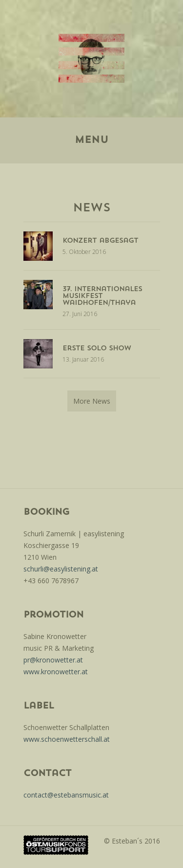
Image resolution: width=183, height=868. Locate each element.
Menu (91, 140)
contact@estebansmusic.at (66, 795)
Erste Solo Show (97, 349)
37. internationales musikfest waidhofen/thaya (102, 296)
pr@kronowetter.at (53, 660)
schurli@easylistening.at (61, 569)
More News (92, 401)
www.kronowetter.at (56, 672)
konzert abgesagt (100, 241)
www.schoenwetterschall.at (67, 739)
